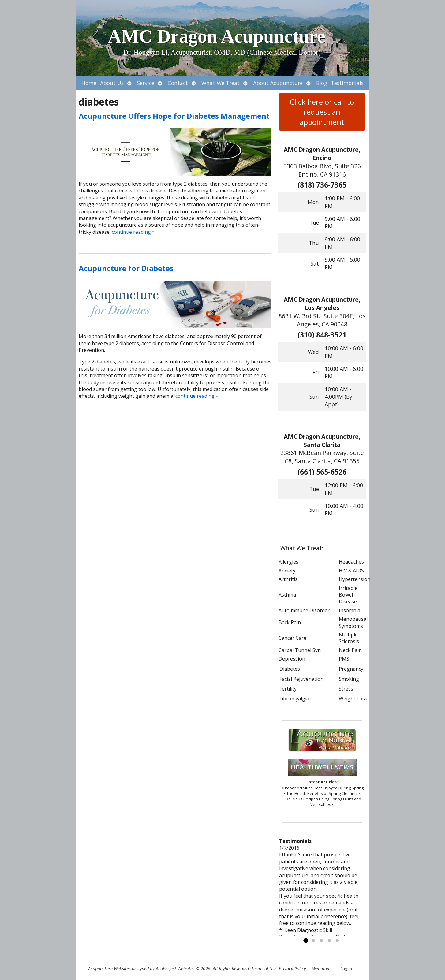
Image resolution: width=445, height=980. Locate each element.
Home (89, 83)
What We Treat (221, 83)
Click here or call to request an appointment (322, 112)
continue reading (133, 232)
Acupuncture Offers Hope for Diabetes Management (174, 116)
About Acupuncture (278, 83)
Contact (178, 83)
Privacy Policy (292, 969)
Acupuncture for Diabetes (126, 268)
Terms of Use (264, 969)
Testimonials (347, 83)
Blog (322, 83)
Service (146, 83)
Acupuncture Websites (109, 969)
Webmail (321, 969)
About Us (112, 83)
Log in (346, 969)
